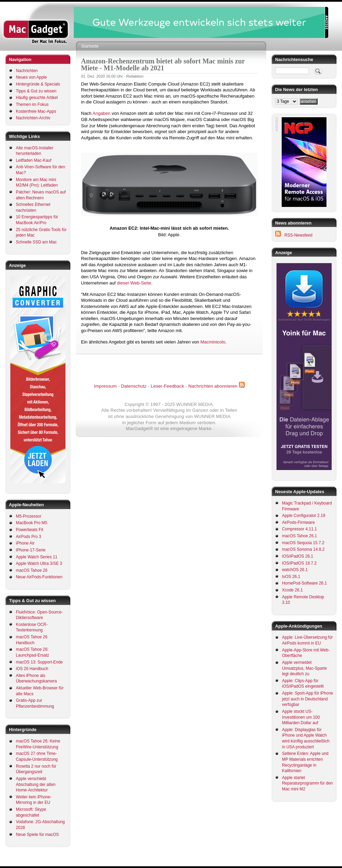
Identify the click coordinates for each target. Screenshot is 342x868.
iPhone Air (25, 543)
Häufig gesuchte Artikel (37, 98)
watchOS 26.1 (295, 570)
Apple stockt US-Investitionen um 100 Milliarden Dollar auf (301, 717)
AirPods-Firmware (298, 522)
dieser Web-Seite (134, 283)
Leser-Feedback (167, 386)
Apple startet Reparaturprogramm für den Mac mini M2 (307, 783)
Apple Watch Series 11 (37, 557)
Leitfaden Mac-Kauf (34, 160)
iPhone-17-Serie (31, 550)
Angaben (101, 113)
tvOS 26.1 (291, 577)
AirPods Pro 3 (28, 537)
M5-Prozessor (29, 516)
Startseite (90, 46)
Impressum (105, 386)
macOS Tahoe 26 (32, 570)
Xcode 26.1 (292, 590)
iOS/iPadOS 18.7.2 (299, 563)
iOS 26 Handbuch (32, 669)
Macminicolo (213, 342)
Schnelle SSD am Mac (36, 242)
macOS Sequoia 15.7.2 (303, 543)
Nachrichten (27, 71)
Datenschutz (134, 386)
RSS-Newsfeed (298, 235)
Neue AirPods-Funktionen (39, 577)
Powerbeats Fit (29, 530)
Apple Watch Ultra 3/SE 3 (39, 563)
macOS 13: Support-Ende (39, 662)
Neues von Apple (31, 77)
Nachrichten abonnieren (213, 386)
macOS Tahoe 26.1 (299, 536)
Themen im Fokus (32, 104)
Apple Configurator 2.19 (304, 516)
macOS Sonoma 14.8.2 (303, 549)
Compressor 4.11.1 (299, 529)
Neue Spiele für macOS (37, 835)
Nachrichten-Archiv (33, 118)
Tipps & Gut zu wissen (36, 91)
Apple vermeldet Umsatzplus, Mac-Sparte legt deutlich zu (304, 668)
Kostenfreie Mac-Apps (36, 111)
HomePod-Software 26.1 (304, 583)
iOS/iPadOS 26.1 (298, 556)
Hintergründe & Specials (38, 84)
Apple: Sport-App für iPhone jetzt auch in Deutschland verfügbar (308, 699)
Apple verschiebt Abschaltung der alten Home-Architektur (36, 784)
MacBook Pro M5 (32, 523)
